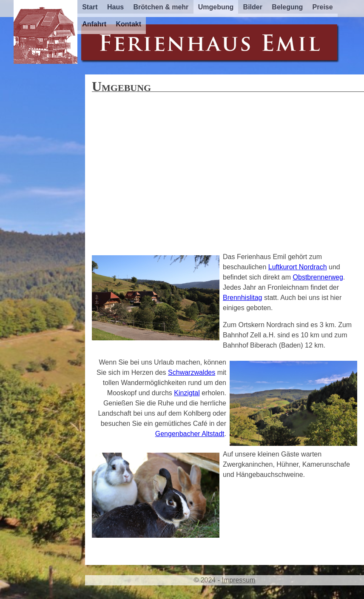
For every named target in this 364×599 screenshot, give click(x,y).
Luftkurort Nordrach (298, 267)
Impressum (238, 580)
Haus (115, 7)
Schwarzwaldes (192, 372)
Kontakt (128, 24)
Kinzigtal (187, 393)
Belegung (287, 7)
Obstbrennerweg (318, 277)
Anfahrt (94, 24)
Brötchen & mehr (161, 7)
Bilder (253, 7)
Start (90, 7)
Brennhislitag (243, 298)
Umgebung (216, 7)
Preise (323, 7)
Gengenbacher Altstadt (190, 434)
